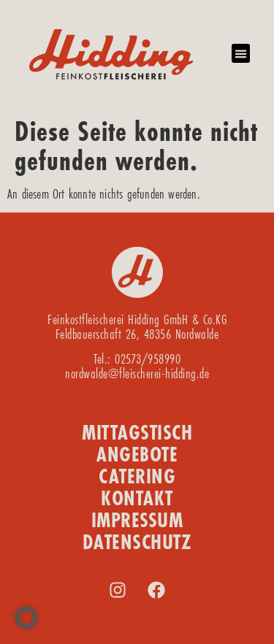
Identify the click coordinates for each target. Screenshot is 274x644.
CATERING (137, 476)
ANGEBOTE (137, 455)
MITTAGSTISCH (137, 433)
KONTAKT (137, 498)
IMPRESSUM (137, 520)
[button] (241, 53)
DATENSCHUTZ (137, 542)
